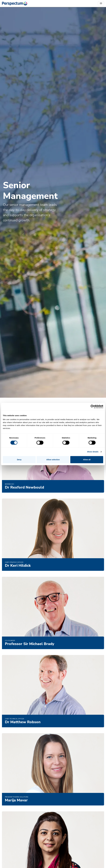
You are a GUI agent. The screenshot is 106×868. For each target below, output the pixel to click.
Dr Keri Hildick (18, 566)
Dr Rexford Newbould (24, 487)
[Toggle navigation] (101, 4)
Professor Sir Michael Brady (30, 644)
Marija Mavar (16, 800)
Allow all (87, 460)
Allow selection (53, 460)
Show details (93, 452)
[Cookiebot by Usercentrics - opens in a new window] (92, 407)
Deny (19, 460)
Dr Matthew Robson (23, 722)
